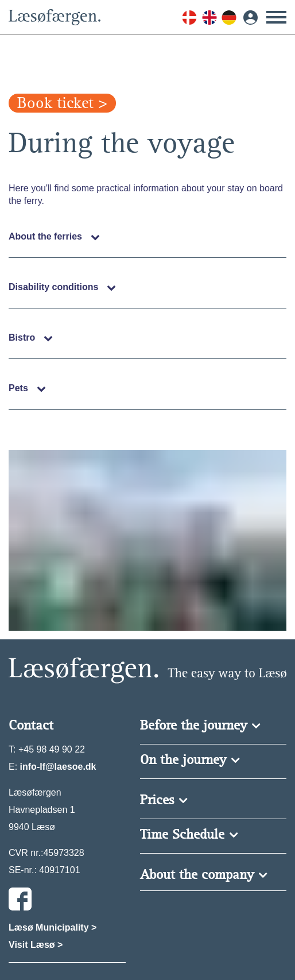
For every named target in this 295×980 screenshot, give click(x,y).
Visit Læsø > (36, 945)
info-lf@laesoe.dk (58, 767)
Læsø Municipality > (53, 927)
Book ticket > (62, 103)
